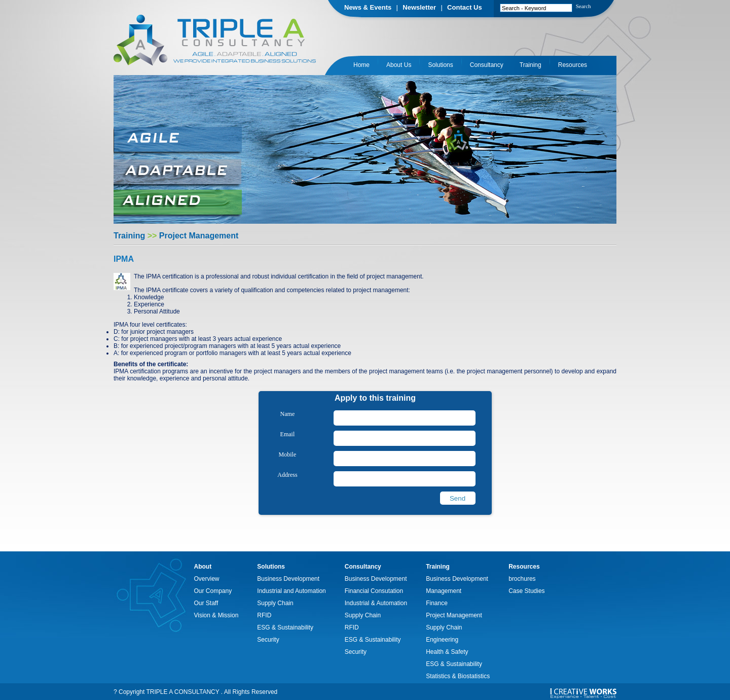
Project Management (454, 615)
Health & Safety (447, 652)
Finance (437, 603)
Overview (207, 579)
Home (361, 65)
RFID (264, 615)
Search (583, 6)
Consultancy (487, 65)
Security (268, 640)
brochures (522, 579)
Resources (573, 65)
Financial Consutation (374, 591)
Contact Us (465, 7)
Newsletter (419, 7)
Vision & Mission (216, 615)
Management (444, 591)
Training (531, 65)
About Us (399, 65)
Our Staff (206, 603)
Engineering (442, 640)
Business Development (288, 579)
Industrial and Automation (291, 591)
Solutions (440, 65)
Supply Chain (275, 603)
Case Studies (526, 591)
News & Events (368, 7)
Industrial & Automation (376, 603)
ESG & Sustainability (285, 627)
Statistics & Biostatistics (458, 676)
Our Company (213, 591)
